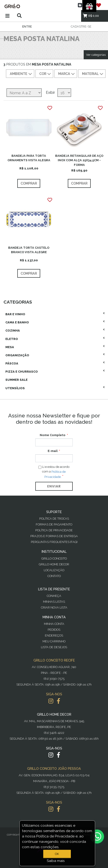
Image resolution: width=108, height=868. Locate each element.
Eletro (12, 339)
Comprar (29, 183)
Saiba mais (56, 861)
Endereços (54, 635)
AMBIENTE (21, 74)
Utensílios (15, 388)
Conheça (54, 596)
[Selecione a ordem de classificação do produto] (24, 93)
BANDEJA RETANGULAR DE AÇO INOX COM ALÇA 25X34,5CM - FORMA (79, 160)
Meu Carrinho (54, 641)
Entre (27, 26)
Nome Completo (53, 435)
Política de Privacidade (54, 530)
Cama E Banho (17, 322)
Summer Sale (16, 380)
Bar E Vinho (15, 314)
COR (46, 74)
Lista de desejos (54, 647)
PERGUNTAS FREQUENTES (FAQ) (54, 542)
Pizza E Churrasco (22, 372)
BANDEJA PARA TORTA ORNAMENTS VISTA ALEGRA (29, 158)
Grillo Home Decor (54, 564)
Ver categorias (96, 55)
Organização (17, 355)
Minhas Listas (54, 602)
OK (57, 854)
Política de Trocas (54, 519)
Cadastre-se (81, 26)
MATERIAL (93, 74)
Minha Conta (54, 624)
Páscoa (12, 363)
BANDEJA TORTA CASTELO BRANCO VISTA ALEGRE (29, 250)
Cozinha (13, 331)
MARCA (67, 74)
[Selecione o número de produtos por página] (64, 93)
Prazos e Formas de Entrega (54, 536)
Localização (54, 570)
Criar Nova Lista (54, 607)
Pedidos (54, 630)
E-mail (53, 451)
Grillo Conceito (54, 558)
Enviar (54, 486)
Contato (54, 576)
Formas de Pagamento (54, 524)
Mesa (10, 347)
